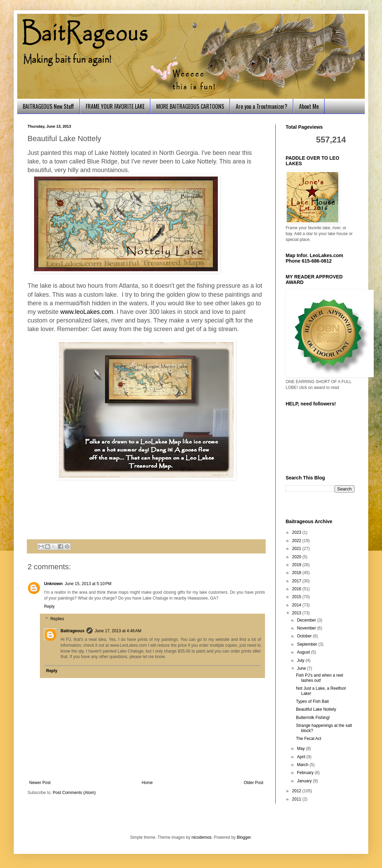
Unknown (53, 584)
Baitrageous (72, 631)
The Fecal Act (309, 739)
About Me (309, 106)
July (301, 660)
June (302, 668)
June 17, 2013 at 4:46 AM (118, 631)
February (306, 773)
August (304, 652)
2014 (297, 605)
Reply (49, 606)
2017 (297, 581)
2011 (297, 799)
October (305, 636)
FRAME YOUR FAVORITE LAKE (115, 106)
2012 (297, 791)
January (305, 781)
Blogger (244, 837)
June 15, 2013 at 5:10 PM (88, 584)
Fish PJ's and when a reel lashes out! (320, 678)
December (307, 620)
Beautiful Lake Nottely (316, 709)
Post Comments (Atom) (74, 793)
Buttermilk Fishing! (313, 718)
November (307, 628)
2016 (297, 589)
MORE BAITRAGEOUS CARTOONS (190, 106)
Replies (57, 619)
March (303, 765)
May (301, 749)
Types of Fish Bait (312, 701)
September (308, 644)
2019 (297, 565)
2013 (297, 613)
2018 (297, 573)
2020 (297, 557)
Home (147, 783)
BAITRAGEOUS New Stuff (48, 106)
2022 (297, 541)
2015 (297, 597)
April (302, 757)
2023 (297, 532)
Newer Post (40, 783)
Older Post (253, 783)
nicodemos (202, 837)
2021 (297, 549)
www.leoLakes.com (87, 312)
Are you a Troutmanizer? (262, 106)
